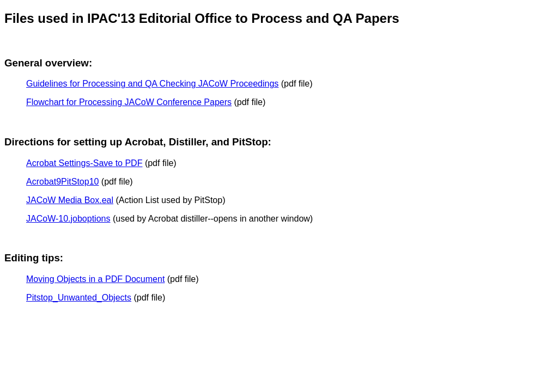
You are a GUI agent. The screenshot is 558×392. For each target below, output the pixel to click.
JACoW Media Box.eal (70, 200)
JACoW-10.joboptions (68, 219)
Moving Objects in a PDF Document (95, 279)
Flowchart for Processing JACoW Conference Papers (129, 102)
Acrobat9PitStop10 (62, 182)
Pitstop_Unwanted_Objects (79, 298)
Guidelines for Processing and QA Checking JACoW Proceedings (152, 84)
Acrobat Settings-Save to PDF (84, 163)
